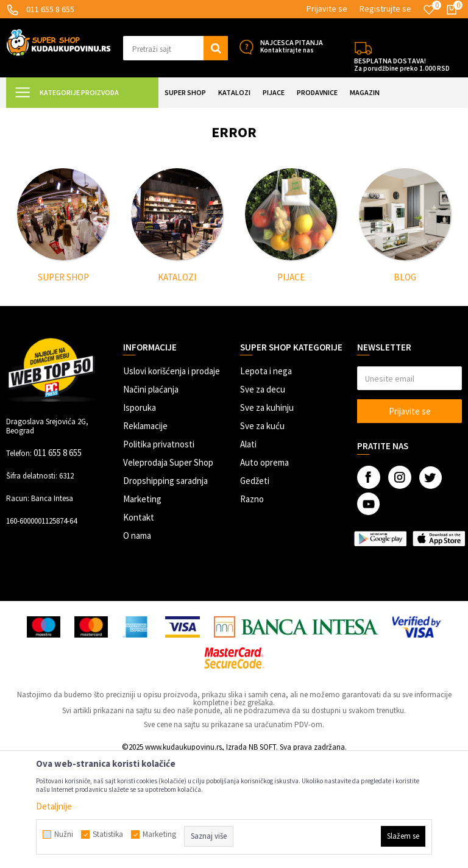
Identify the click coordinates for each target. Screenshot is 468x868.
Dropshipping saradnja (165, 589)
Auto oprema (264, 570)
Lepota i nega (266, 479)
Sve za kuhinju (267, 515)
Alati (248, 552)
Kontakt (139, 625)
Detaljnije (54, 806)
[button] (175, 48)
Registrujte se (385, 9)
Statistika (108, 834)
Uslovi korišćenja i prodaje (172, 479)
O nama (137, 643)
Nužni (64, 834)
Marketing (142, 607)
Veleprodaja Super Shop (168, 570)
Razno (252, 607)
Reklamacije (145, 534)
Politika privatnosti (159, 552)
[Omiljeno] (429, 10)
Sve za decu (263, 497)
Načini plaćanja (151, 497)
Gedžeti (255, 589)
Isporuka (140, 515)
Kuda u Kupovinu (34, 116)
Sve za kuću (262, 534)
